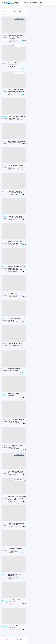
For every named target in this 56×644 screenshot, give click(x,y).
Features (5, 15)
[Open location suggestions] (22, 3)
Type (4, 11)
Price (20, 11)
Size (9, 11)
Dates (14, 11)
